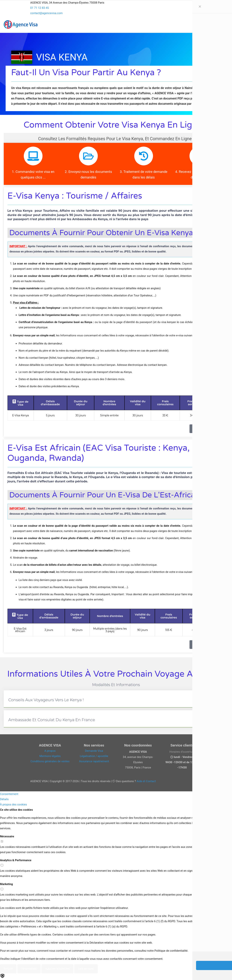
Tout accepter (86, 969)
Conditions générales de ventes (50, 761)
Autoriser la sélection (57, 969)
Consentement (9, 794)
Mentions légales (50, 756)
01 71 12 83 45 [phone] (40, 8)
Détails (4, 799)
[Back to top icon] (214, 972)
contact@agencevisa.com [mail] (47, 13)
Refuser (8, 969)
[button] (116, 699)
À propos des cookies (13, 804)
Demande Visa (94, 751)
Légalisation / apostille (94, 756)
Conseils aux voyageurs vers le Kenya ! (46, 700)
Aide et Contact (146, 781)
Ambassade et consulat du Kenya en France (52, 720)
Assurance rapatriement (94, 761)
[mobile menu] (211, 24)
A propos (50, 751)
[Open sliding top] (116, 4)
